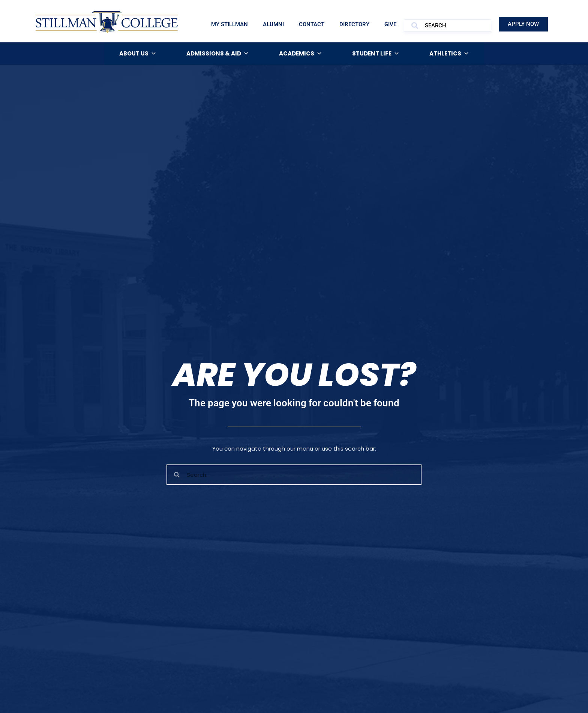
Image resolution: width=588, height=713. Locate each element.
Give (390, 24)
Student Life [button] (376, 54)
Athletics (449, 54)
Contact (312, 24)
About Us (138, 54)
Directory (354, 24)
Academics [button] (301, 54)
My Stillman (229, 24)
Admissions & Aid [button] (218, 54)
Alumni (273, 24)
